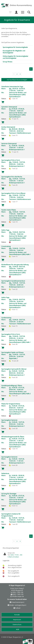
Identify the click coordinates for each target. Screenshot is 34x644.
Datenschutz (17, 625)
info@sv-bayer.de (18, 596)
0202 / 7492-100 (18, 592)
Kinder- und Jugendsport (17, 605)
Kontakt (17, 615)
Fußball (17, 608)
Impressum (17, 620)
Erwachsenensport (17, 602)
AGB (17, 629)
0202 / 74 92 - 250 (16, 555)
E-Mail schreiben (13, 557)
